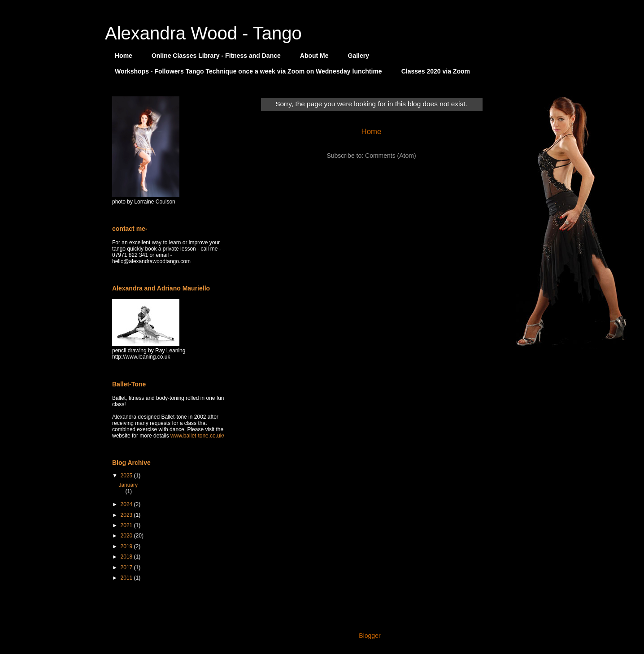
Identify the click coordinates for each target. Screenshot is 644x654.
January (128, 485)
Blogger (369, 636)
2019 (127, 546)
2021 (127, 525)
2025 (127, 476)
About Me (314, 56)
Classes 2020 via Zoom (436, 71)
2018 (127, 557)
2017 (127, 567)
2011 (127, 578)
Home (124, 56)
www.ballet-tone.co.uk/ (197, 436)
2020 (127, 536)
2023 (127, 515)
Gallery (359, 56)
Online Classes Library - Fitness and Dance (216, 56)
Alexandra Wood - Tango (203, 33)
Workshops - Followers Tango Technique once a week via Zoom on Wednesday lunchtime (248, 71)
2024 (127, 504)
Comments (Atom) (391, 156)
